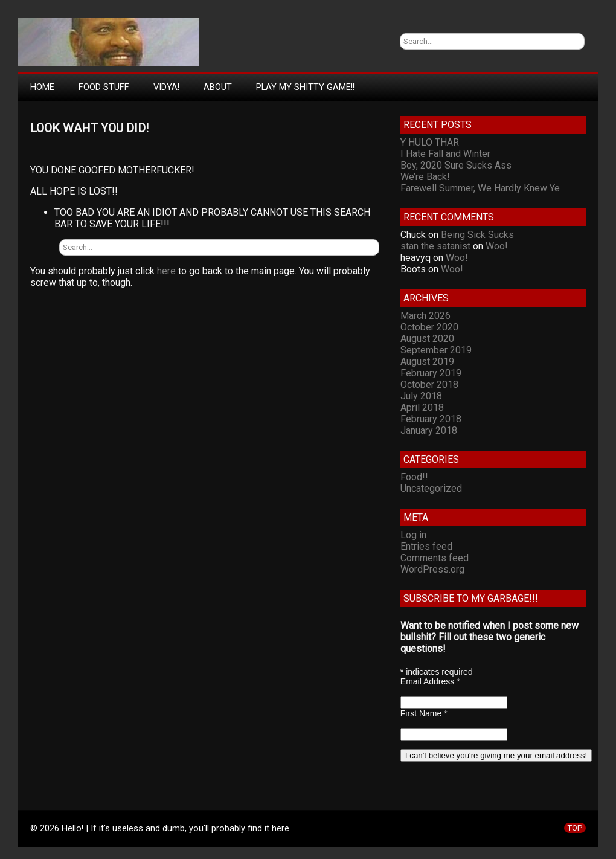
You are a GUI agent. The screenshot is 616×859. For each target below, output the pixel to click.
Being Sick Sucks (477, 235)
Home (42, 87)
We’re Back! (425, 177)
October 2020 (429, 327)
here (166, 271)
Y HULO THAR (430, 142)
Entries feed (426, 546)
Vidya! (166, 87)
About (218, 87)
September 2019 (436, 350)
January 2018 (429, 430)
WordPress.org (432, 569)
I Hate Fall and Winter (445, 154)
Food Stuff (104, 87)
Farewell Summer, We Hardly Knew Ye (480, 188)
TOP (575, 828)
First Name (424, 713)
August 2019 (427, 362)
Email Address (430, 681)
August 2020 (427, 339)
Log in (413, 535)
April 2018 (422, 407)
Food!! (414, 477)
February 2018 (431, 419)
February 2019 (431, 373)
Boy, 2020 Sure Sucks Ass (456, 165)
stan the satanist (435, 246)
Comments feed (435, 558)
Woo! (497, 246)
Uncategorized (431, 488)
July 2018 (421, 396)
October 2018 (429, 384)
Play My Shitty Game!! (305, 87)
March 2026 (425, 316)
